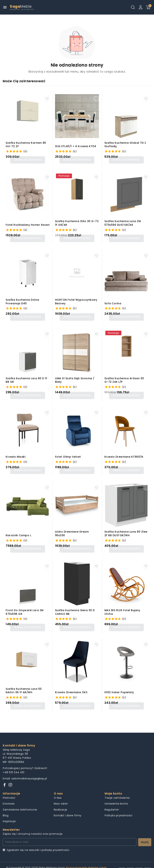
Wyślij (145, 833)
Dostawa (9, 794)
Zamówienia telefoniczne (20, 800)
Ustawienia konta (116, 794)
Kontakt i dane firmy (68, 806)
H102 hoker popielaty (119, 684)
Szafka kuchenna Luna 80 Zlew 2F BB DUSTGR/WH (126, 528)
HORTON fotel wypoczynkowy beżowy (76, 299)
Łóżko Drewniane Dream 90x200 (72, 528)
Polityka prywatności (118, 806)
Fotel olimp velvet (68, 452)
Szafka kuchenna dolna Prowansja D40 (22, 299)
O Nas (58, 788)
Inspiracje (9, 812)
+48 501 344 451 (14, 763)
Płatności (9, 788)
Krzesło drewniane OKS (71, 684)
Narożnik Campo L (18, 530)
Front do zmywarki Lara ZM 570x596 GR (25, 605)
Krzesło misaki (15, 452)
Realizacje (61, 800)
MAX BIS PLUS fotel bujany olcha (122, 605)
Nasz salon (61, 794)
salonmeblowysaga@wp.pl (29, 769)
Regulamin (112, 800)
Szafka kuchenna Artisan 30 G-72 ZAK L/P (124, 377)
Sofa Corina (113, 301)
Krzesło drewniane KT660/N (124, 452)
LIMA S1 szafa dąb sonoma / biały (75, 377)
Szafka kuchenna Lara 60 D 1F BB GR (26, 377)
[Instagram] (10, 776)
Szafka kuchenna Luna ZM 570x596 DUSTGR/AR (123, 222)
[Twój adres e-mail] (70, 833)
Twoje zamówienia (117, 788)
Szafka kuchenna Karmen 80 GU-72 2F (26, 145)
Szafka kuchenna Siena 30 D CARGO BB (75, 605)
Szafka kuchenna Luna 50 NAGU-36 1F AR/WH (24, 682)
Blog (6, 806)
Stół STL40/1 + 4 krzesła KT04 (76, 146)
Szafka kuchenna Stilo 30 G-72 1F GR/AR (77, 222)
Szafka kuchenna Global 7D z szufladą (125, 145)
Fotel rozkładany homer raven (28, 224)
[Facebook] (5, 776)
